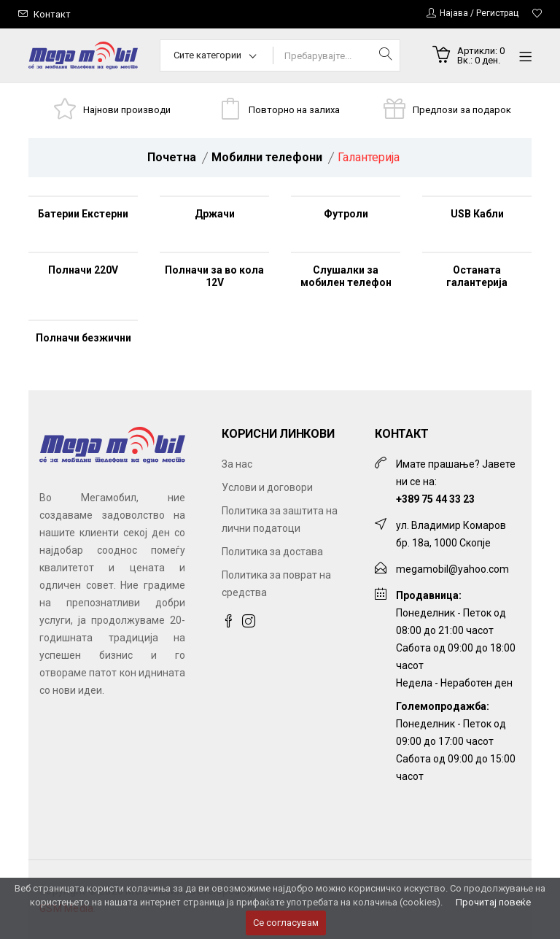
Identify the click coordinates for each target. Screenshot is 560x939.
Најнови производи (127, 110)
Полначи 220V (83, 270)
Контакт (52, 14)
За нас (237, 464)
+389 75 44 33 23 (435, 499)
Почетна (172, 157)
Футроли (346, 214)
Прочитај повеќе (493, 902)
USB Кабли (477, 214)
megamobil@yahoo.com (452, 569)
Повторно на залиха (294, 110)
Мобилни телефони (267, 157)
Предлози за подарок (462, 110)
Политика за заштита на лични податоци (280, 519)
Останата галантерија (477, 276)
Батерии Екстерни (83, 214)
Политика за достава (272, 552)
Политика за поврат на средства (276, 584)
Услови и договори (267, 487)
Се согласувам (286, 923)
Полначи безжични (83, 338)
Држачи (215, 214)
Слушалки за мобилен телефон (346, 276)
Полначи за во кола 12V (214, 276)
